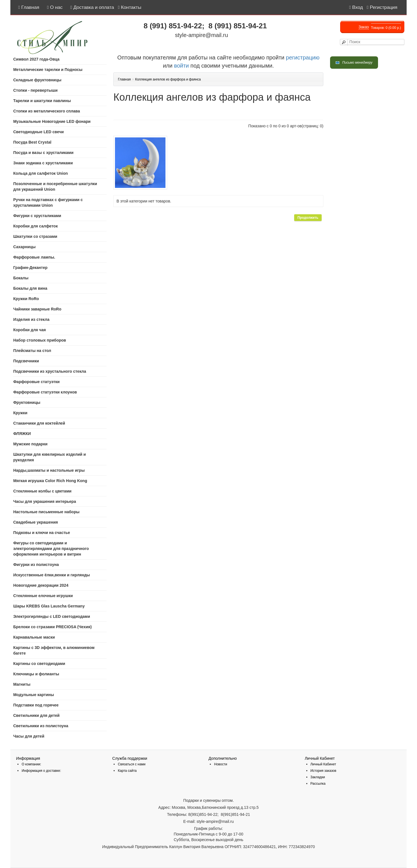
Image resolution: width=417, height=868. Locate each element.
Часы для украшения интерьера (45, 501)
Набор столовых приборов (40, 340)
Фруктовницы (27, 402)
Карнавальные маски (34, 637)
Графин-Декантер (30, 268)
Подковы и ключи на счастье (42, 533)
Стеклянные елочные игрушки (43, 596)
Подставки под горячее (36, 705)
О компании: (31, 764)
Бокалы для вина (30, 288)
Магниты (22, 684)
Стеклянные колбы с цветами (42, 491)
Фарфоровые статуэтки (36, 382)
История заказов (323, 771)
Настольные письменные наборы (46, 512)
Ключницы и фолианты (36, 674)
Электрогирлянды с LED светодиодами (52, 616)
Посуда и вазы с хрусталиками (43, 153)
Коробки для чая (29, 330)
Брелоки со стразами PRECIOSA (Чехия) (52, 627)
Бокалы (21, 278)
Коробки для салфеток (35, 226)
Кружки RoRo (26, 299)
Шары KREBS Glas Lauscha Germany (49, 606)
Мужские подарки (30, 444)
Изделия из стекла (31, 319)
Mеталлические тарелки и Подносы (48, 70)
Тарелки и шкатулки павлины (42, 101)
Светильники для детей (36, 715)
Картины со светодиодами (39, 664)
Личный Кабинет (323, 764)
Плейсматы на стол (32, 351)
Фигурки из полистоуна (36, 565)
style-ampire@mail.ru (201, 35)
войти (182, 66)
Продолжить (308, 218)
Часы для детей (29, 736)
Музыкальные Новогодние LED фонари (52, 121)
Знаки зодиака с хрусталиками (43, 163)
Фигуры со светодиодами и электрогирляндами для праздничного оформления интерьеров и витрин (51, 549)
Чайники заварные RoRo (37, 309)
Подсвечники (26, 361)
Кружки (20, 413)
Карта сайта (127, 771)
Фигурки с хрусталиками (37, 216)
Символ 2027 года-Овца (36, 59)
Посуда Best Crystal (32, 142)
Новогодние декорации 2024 (41, 585)
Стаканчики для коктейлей (39, 423)
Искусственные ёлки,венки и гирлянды (51, 575)
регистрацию (302, 57)
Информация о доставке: (41, 771)
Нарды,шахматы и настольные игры (49, 470)
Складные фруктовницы (37, 80)
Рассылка (318, 784)
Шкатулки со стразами (35, 236)
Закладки (318, 777)
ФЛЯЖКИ (22, 434)
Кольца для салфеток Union (41, 173)
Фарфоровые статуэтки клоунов (45, 392)
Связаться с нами (132, 764)
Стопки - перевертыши (35, 90)
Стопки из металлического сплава (47, 111)
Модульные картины (34, 695)
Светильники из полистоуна (41, 726)
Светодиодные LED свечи (38, 132)
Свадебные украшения (35, 522)
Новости (220, 764)
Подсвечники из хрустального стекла (50, 371)
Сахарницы (24, 247)
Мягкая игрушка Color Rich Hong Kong (50, 481)
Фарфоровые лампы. (34, 257)
